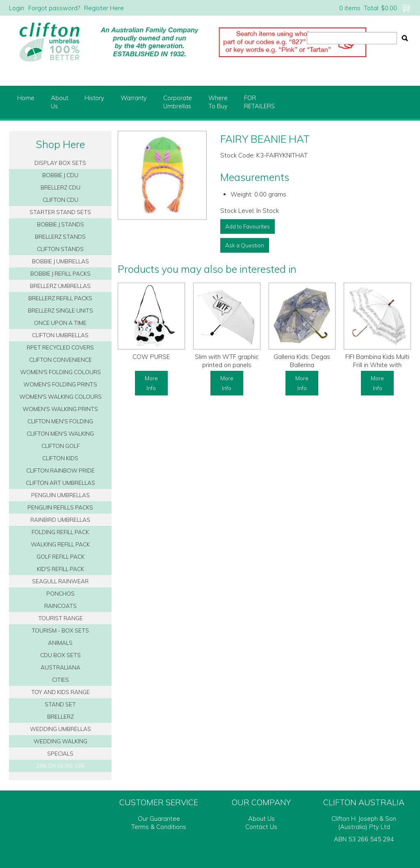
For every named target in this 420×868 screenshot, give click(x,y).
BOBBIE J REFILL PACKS (60, 273)
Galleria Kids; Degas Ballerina (302, 361)
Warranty (134, 98)
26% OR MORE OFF (60, 766)
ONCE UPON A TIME (60, 323)
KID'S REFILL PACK (60, 569)
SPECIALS (60, 753)
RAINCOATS (60, 606)
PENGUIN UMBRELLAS (60, 495)
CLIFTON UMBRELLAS (60, 335)
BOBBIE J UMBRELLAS (60, 261)
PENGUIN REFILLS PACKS (60, 507)
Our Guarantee (159, 819)
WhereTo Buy (218, 102)
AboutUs (59, 102)
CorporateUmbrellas (178, 102)
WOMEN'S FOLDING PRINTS (60, 384)
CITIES (60, 680)
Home (26, 98)
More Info (151, 383)
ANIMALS (60, 643)
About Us (261, 819)
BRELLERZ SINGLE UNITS (60, 310)
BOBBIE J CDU (60, 175)
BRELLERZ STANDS (60, 236)
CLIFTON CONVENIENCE (60, 360)
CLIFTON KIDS (60, 458)
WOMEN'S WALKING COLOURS (60, 396)
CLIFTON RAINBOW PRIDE (60, 470)
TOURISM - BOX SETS (60, 630)
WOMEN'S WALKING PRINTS (60, 409)
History (94, 98)
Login (17, 8)
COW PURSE (151, 357)
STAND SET (60, 704)
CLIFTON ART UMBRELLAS (60, 483)
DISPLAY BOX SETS (60, 163)
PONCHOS (60, 593)
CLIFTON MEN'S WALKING (60, 433)
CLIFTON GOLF (60, 446)
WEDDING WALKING (60, 741)
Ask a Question (245, 245)
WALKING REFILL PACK (60, 544)
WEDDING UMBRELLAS (60, 729)
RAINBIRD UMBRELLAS (60, 520)
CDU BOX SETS (60, 655)
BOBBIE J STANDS (60, 224)
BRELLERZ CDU (60, 187)
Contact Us (261, 827)
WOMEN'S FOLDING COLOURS (60, 372)
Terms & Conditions (159, 827)
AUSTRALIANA (60, 667)
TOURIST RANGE (60, 618)
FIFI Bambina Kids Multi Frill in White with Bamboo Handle (377, 365)
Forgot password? (54, 8)
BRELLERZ (60, 716)
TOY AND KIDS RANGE (60, 692)
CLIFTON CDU (60, 200)
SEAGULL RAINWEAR (60, 581)
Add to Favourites (248, 226)
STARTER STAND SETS (60, 212)
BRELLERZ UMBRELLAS (60, 286)
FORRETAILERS (259, 102)
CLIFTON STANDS (60, 249)
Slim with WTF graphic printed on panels (227, 361)
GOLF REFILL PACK (60, 556)
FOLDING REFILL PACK (60, 532)
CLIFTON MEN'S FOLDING (60, 421)
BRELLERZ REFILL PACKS (60, 298)
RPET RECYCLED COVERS (60, 347)
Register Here (104, 8)
